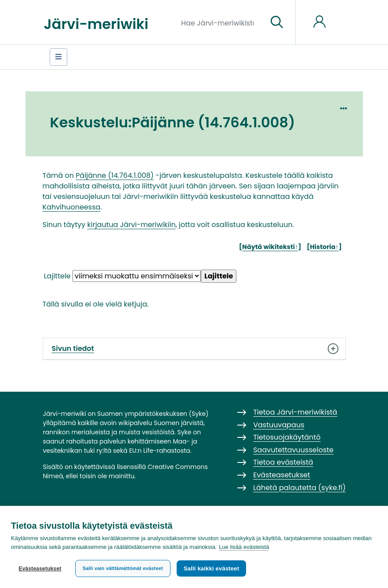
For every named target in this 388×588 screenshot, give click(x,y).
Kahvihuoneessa (72, 207)
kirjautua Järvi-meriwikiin (132, 225)
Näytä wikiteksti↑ (270, 247)
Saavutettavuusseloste (293, 450)
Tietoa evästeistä (283, 462)
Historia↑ (324, 247)
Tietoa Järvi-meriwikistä (295, 412)
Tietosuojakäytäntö (287, 437)
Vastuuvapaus (279, 425)
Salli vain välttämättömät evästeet (123, 568)
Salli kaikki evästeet (211, 568)
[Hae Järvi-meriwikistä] (221, 22)
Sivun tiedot (194, 349)
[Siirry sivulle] (277, 22)
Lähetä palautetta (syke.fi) (299, 488)
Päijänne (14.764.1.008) (115, 175)
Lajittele (57, 276)
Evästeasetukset (40, 569)
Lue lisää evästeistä (244, 547)
